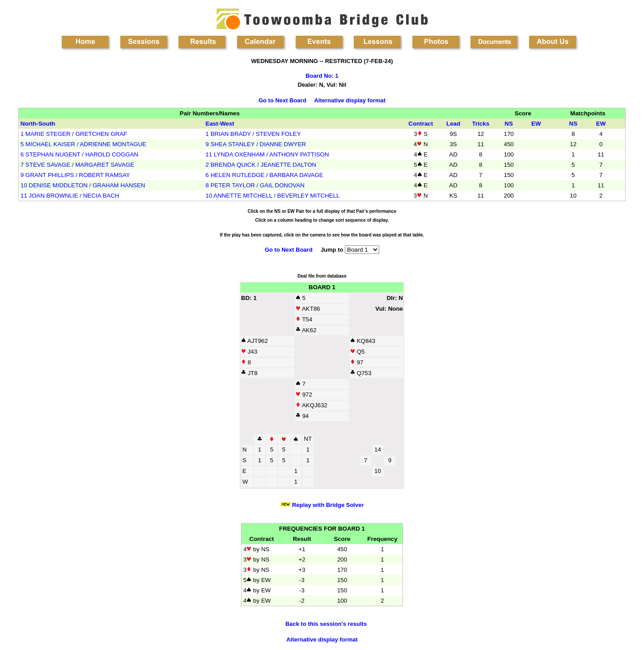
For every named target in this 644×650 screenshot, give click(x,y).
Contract (421, 124)
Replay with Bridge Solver (327, 505)
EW (536, 124)
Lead (453, 124)
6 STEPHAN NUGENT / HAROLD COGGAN (79, 154)
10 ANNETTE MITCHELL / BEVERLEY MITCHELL (273, 196)
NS (509, 124)
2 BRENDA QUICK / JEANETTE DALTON (261, 165)
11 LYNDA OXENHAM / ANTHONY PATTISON (267, 154)
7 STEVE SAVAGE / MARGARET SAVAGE (77, 165)
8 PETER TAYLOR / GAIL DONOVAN (255, 185)
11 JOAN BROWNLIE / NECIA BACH (70, 196)
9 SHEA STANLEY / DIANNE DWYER (256, 144)
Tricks (481, 124)
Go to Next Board (282, 100)
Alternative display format (350, 100)
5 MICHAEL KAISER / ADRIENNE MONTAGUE (83, 144)
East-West (220, 124)
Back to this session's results (326, 624)
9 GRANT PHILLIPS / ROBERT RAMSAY (75, 175)
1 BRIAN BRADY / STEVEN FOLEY (253, 134)
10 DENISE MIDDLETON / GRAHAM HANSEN (83, 185)
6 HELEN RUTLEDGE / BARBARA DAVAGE (265, 175)
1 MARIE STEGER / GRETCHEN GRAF (74, 134)
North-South (38, 124)
